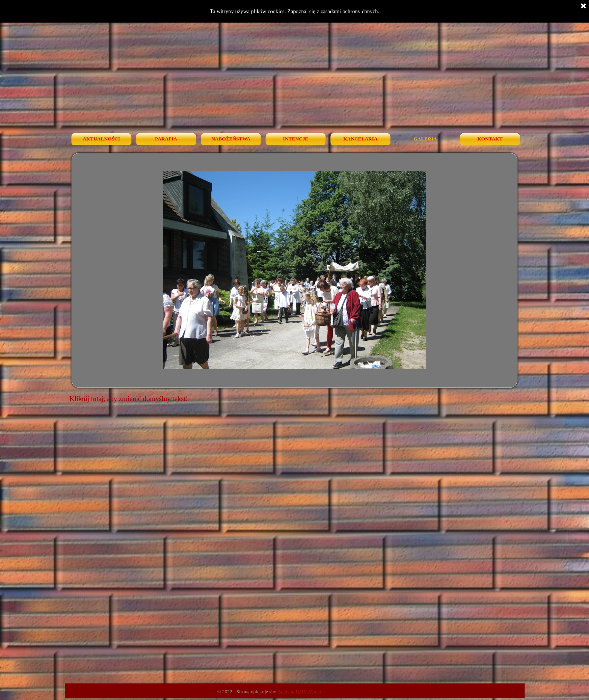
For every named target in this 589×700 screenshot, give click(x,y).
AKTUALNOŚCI (101, 139)
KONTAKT (490, 139)
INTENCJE (295, 139)
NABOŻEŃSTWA (231, 139)
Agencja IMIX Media (299, 692)
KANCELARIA (360, 139)
